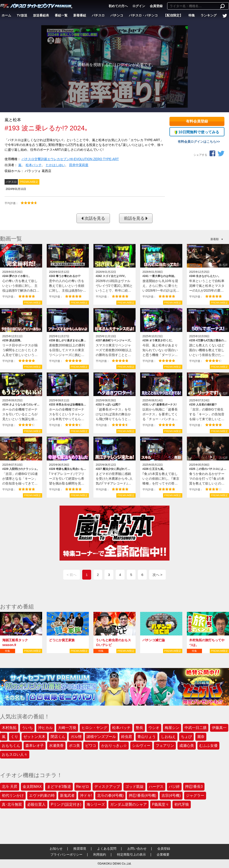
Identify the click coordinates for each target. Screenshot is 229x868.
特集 (192, 15)
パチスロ (98, 15)
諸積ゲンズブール (101, 737)
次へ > (157, 575)
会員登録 (156, 6)
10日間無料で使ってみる (197, 132)
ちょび (186, 737)
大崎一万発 (67, 728)
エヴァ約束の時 (42, 795)
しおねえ (168, 737)
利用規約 (100, 854)
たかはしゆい (55, 165)
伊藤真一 (219, 728)
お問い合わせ (137, 849)
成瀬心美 (187, 746)
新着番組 (80, 15)
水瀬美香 (56, 746)
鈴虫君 (127, 737)
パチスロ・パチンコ (143, 15)
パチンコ (117, 15)
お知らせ (56, 849)
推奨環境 (80, 849)
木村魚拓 (9, 728)
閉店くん (58, 737)
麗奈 (201, 737)
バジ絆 (174, 787)
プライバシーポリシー (66, 854)
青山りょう (147, 737)
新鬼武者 (67, 795)
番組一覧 (61, 15)
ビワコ (91, 746)
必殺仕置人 (36, 804)
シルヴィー (141, 746)
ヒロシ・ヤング (94, 728)
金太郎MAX (32, 787)
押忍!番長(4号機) (142, 795)
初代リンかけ (13, 795)
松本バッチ (34, 165)
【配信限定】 (173, 15)
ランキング (209, 15)
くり (14, 737)
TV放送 (22, 15)
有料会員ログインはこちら (197, 142)
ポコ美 (74, 746)
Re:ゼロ (83, 787)
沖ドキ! (86, 795)
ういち (27, 728)
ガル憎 (76, 737)
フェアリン (165, 746)
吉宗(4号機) (171, 795)
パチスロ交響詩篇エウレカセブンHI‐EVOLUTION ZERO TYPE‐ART (70, 159)
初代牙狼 (182, 804)
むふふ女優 (208, 746)
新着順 (215, 239)
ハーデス (156, 787)
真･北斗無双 (12, 804)
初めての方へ (118, 6)
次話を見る (93, 218)
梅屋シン (172, 728)
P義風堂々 (161, 804)
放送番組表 (41, 15)
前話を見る (136, 218)
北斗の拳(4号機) (110, 795)
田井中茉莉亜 (79, 165)
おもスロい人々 (15, 754)
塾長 (139, 728)
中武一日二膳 (196, 728)
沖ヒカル (45, 728)
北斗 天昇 (10, 787)
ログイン (139, 6)
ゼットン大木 (34, 737)
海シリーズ (96, 804)
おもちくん (11, 746)
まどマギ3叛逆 (59, 787)
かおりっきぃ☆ (114, 746)
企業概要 (163, 854)
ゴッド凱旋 (134, 787)
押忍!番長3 (194, 787)
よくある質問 (107, 849)
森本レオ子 (35, 746)
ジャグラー (195, 795)
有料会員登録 (197, 121)
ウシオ (154, 728)
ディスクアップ (107, 787)
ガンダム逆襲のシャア (128, 804)
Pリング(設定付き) (66, 804)
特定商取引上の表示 (131, 854)
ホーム (6, 15)
